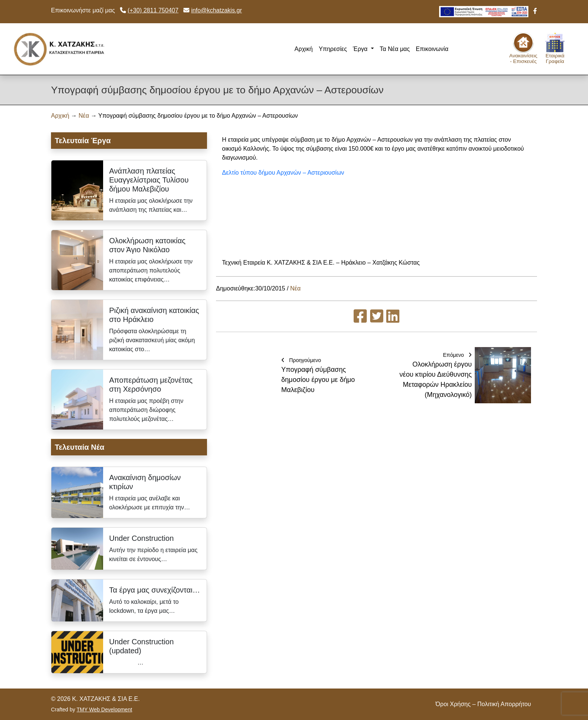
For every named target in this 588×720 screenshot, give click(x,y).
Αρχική (304, 49)
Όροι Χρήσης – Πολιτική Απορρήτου (483, 704)
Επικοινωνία (432, 49)
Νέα (84, 116)
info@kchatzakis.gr (217, 10)
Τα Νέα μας (395, 49)
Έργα (361, 49)
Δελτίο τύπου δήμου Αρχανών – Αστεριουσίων (283, 173)
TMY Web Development (104, 710)
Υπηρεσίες (333, 49)
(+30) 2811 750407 (153, 10)
